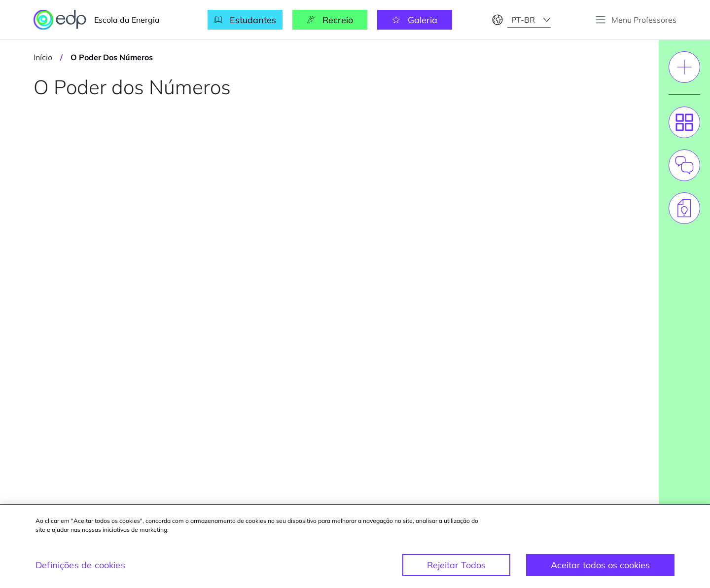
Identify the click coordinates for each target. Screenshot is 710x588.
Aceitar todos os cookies (600, 565)
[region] (355, 546)
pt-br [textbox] (523, 20)
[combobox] (529, 20)
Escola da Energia (97, 20)
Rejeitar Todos (456, 565)
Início (43, 57)
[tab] (684, 122)
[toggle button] (636, 20)
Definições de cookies (80, 565)
